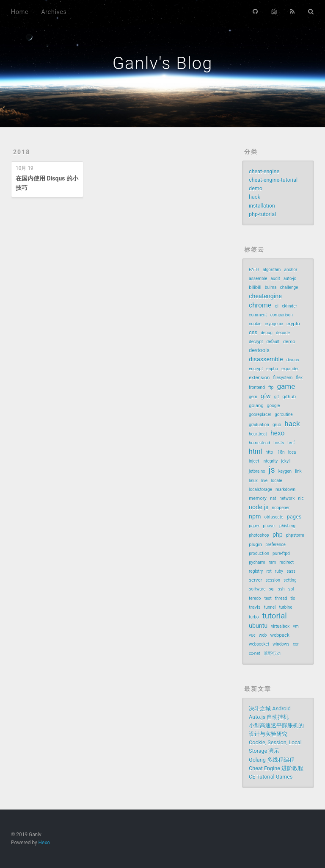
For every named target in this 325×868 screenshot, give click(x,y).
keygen (285, 471)
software (257, 589)
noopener (281, 508)
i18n (280, 452)
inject (254, 461)
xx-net (255, 653)
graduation (259, 425)
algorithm (272, 270)
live (264, 481)
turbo (254, 617)
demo (256, 188)
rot (269, 571)
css (253, 332)
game (286, 386)
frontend (257, 387)
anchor (291, 270)
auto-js (290, 279)
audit (275, 279)
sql (271, 589)
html (255, 451)
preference (275, 545)
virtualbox (280, 626)
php (278, 535)
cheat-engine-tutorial (273, 180)
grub (277, 425)
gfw (266, 396)
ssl (291, 589)
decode (283, 333)
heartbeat (258, 434)
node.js (259, 507)
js (272, 470)
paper (254, 526)
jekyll (286, 461)
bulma (271, 287)
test (268, 598)
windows (281, 644)
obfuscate (274, 517)
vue (252, 635)
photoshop (259, 535)
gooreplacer (260, 415)
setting (290, 580)
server (255, 580)
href (291, 443)
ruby (279, 571)
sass (291, 571)
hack (255, 197)
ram (272, 562)
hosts (279, 443)
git (277, 397)
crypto (293, 324)
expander (290, 369)
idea (292, 452)
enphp (272, 369)
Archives (54, 12)
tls (293, 598)
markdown (285, 489)
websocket (259, 644)
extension (259, 377)
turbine (286, 607)
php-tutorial (262, 214)
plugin (255, 544)
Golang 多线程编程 (272, 760)
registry (256, 571)
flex (299, 378)
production (259, 553)
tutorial (275, 616)
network (287, 498)
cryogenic (274, 324)
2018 (22, 152)
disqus (293, 360)
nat (273, 498)
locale (277, 481)
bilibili (255, 287)
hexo (278, 433)
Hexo (44, 843)
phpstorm (295, 535)
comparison (282, 315)
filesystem (283, 378)
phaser (270, 526)
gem (253, 397)
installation (262, 206)
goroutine (284, 415)
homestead (259, 443)
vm (296, 626)
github (289, 397)
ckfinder (289, 306)
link (298, 471)
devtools (259, 350)
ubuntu (258, 626)
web (263, 635)
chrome (260, 305)
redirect (286, 562)
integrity (270, 461)
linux (253, 481)
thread (281, 598)
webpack (280, 635)
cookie (255, 324)
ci (277, 306)
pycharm (257, 562)
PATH (254, 270)
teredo (255, 598)
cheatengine (265, 296)
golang (256, 405)
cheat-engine (264, 171)
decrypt (256, 342)
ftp (271, 387)
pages (294, 517)
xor (296, 644)
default (273, 342)
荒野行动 (272, 653)
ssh (281, 589)
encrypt (256, 369)
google (273, 406)
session (273, 580)
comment (258, 315)
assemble (258, 279)
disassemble (266, 359)
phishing (287, 526)
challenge (289, 287)
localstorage (260, 489)
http (270, 452)
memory (258, 498)
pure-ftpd (281, 553)
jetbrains (257, 471)
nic (301, 498)
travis (255, 607)
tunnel (270, 607)
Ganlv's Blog (163, 63)
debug (267, 333)
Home (20, 12)
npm (255, 516)
